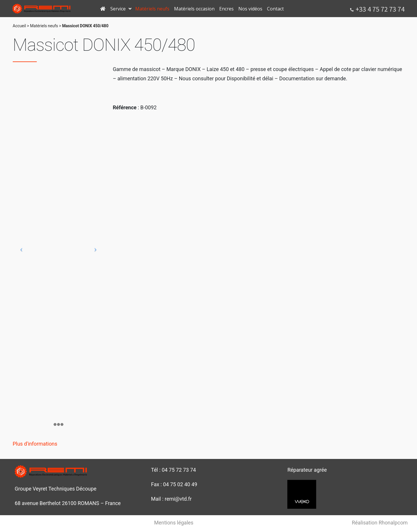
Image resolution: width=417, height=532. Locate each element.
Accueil (19, 26)
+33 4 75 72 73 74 (380, 9)
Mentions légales (174, 523)
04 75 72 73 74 (179, 470)
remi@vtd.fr (178, 499)
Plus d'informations (35, 444)
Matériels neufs (44, 26)
